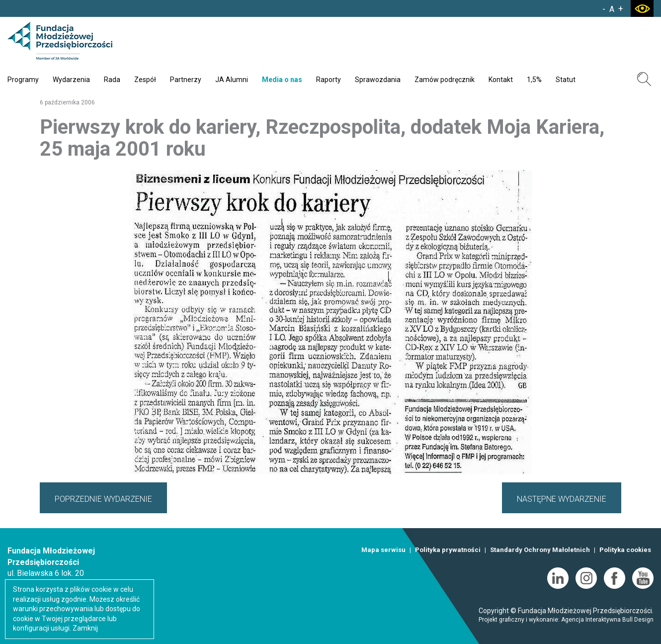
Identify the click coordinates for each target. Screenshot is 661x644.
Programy (23, 80)
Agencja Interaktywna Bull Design (607, 620)
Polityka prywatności (448, 550)
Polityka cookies (625, 550)
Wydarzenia (71, 80)
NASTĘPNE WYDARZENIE (562, 499)
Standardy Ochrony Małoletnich (540, 550)
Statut (566, 80)
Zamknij (85, 628)
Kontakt (501, 80)
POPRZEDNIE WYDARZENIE (103, 499)
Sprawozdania (378, 80)
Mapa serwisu (383, 550)
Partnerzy (186, 80)
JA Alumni (232, 80)
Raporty (329, 80)
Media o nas (282, 80)
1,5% (534, 80)
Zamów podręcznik (445, 80)
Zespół (145, 80)
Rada (112, 80)
